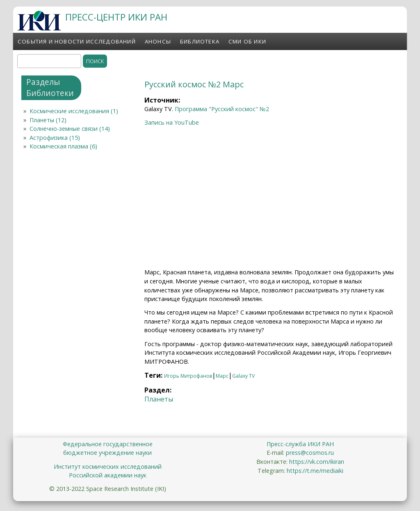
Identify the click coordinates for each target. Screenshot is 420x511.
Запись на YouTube (172, 122)
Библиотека (200, 41)
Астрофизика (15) (55, 138)
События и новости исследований (77, 41)
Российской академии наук (108, 475)
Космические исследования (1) (74, 111)
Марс (222, 376)
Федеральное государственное (108, 444)
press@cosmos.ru (310, 453)
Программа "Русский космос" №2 (222, 109)
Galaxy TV (243, 376)
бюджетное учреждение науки (107, 453)
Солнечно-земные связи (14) (70, 129)
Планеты (159, 399)
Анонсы (158, 41)
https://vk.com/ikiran (317, 462)
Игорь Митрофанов (188, 376)
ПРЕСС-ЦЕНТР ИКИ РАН (116, 17)
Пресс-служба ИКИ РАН (300, 444)
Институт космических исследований (108, 467)
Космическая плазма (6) (63, 146)
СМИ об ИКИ (247, 41)
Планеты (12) (48, 120)
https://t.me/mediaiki (315, 471)
